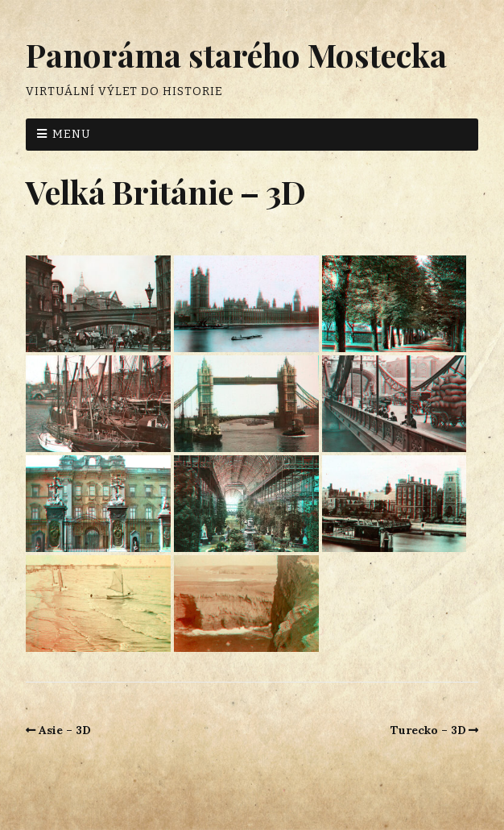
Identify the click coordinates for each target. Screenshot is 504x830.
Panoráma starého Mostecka (236, 54)
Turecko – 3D (428, 730)
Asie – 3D (65, 730)
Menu (72, 134)
